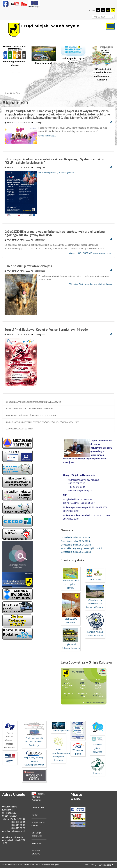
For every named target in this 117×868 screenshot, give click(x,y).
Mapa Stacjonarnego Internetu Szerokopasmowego (34, 758)
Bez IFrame (84, 688)
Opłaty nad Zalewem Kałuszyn (71, 638)
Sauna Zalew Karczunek (71, 608)
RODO (35, 815)
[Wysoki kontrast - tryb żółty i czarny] (113, 10)
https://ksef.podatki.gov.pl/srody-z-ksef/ (57, 173)
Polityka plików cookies (38, 824)
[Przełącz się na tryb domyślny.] (98, 10)
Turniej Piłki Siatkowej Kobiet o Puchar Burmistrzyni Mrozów (47, 329)
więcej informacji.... (47, 136)
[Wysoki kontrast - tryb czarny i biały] (103, 10)
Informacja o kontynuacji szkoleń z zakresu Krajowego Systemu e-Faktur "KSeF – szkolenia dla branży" (55, 161)
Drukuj (111, 122)
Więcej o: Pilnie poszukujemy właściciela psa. (91, 284)
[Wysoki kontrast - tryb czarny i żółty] (108, 10)
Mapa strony (37, 843)
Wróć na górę (106, 865)
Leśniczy (97, 766)
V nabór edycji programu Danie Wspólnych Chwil (30, 409)
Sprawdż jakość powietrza (97, 748)
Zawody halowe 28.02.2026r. (20, 429)
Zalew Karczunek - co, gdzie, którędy (71, 579)
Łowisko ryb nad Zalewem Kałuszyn (95, 625)
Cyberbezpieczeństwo (62, 731)
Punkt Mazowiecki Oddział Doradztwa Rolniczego (34, 734)
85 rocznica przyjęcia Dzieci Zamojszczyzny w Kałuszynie (34, 402)
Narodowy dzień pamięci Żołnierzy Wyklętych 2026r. (31, 415)
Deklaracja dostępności (37, 834)
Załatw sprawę (38, 807)
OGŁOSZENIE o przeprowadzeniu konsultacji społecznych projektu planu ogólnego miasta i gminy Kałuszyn (55, 233)
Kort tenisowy (95, 574)
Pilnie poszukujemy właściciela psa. (29, 266)
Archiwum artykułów (36, 852)
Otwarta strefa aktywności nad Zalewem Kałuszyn (95, 597)
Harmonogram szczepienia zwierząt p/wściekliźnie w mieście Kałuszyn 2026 (43, 422)
